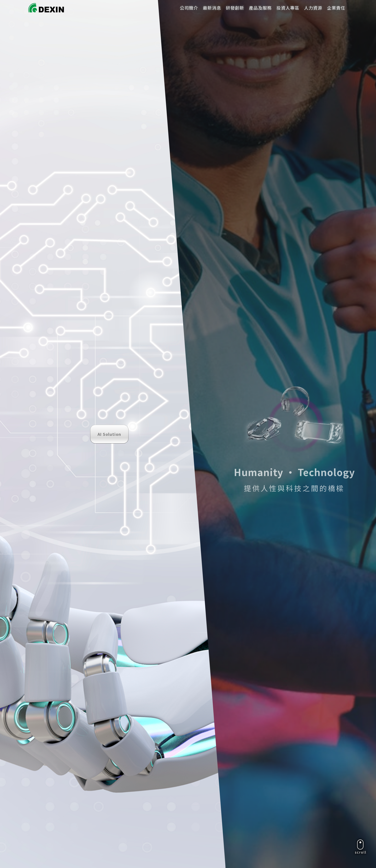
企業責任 (336, 8)
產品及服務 (260, 8)
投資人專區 (288, 8)
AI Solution (109, 85)
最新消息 (212, 8)
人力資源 (313, 8)
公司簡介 (189, 8)
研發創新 (235, 8)
